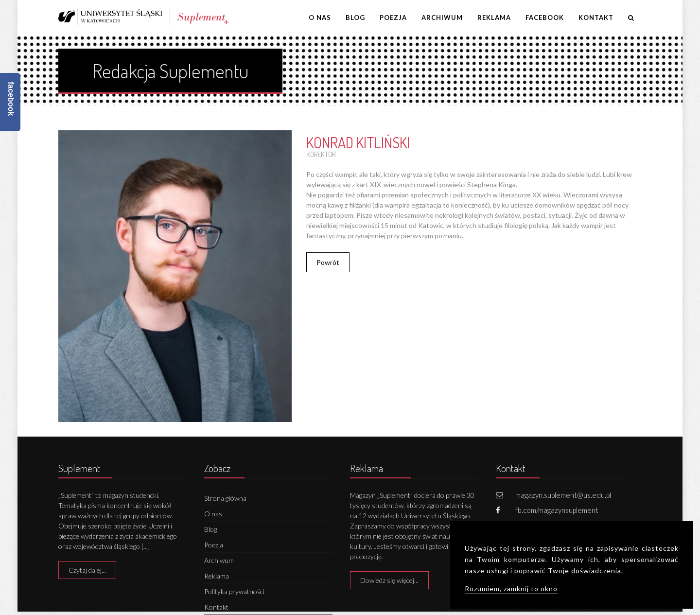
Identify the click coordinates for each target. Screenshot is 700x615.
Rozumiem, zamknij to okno (511, 589)
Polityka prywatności (234, 591)
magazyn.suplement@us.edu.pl (563, 495)
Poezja (393, 18)
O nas (320, 18)
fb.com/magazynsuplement (557, 510)
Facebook (545, 18)
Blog (355, 18)
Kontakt (596, 18)
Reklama (494, 18)
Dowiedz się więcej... (389, 580)
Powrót (328, 262)
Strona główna (225, 498)
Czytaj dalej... (87, 570)
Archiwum (442, 18)
